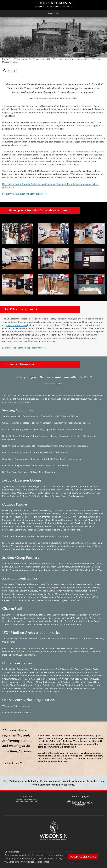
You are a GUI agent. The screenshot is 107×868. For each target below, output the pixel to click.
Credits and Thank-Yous (19, 364)
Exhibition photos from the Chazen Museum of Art (36, 210)
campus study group (17, 325)
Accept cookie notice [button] (83, 857)
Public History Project (26, 800)
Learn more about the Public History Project (24, 348)
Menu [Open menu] (53, 13)
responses (40, 332)
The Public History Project (21, 309)
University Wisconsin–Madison (54, 7)
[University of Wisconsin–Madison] (53, 831)
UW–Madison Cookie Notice (35, 862)
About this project (80, 797)
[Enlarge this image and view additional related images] (18, 234)
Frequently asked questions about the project (24, 194)
